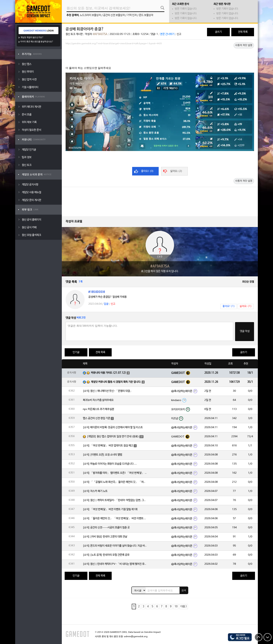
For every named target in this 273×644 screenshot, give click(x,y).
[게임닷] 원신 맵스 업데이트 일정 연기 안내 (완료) (113, 437)
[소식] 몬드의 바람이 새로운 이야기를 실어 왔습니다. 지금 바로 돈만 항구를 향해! (115, 546)
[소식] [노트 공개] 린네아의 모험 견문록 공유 (106, 555)
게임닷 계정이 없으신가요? (32, 38)
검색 (184, 590)
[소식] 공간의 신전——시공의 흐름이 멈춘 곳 (106, 528)
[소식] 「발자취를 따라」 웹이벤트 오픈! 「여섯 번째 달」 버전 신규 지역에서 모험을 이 (115, 473)
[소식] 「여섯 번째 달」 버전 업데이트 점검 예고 (108, 446)
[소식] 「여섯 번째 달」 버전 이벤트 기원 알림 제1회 (110, 509)
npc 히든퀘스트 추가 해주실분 (98, 409)
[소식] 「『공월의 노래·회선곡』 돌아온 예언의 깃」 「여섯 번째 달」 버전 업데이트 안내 (115, 482)
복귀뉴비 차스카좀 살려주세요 (98, 400)
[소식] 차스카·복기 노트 (95, 491)
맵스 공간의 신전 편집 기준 (96, 418)
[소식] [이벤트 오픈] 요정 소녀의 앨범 (102, 455)
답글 (106, 304)
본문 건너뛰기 (167, 34)
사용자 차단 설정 (244, 45)
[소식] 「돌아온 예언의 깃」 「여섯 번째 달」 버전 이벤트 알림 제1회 (115, 519)
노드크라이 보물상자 (90, 15)
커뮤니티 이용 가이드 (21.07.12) (108, 373)
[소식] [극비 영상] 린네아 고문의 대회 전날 (105, 537)
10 (176, 607)
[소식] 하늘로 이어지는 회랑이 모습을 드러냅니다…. (110, 464)
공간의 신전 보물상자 (114, 15)
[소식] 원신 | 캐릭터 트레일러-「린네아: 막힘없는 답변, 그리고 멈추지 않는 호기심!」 (115, 500)
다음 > (184, 607)
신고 (179, 34)
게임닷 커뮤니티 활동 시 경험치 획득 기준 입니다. (116, 382)
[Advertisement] (160, 57)
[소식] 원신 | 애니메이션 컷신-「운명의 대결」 (108, 391)
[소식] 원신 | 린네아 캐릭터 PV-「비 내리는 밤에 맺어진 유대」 (115, 564)
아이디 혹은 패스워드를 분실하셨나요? (37, 42)
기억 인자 (132, 15)
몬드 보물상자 (146, 15)
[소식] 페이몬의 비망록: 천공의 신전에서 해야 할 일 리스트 (113, 427)
